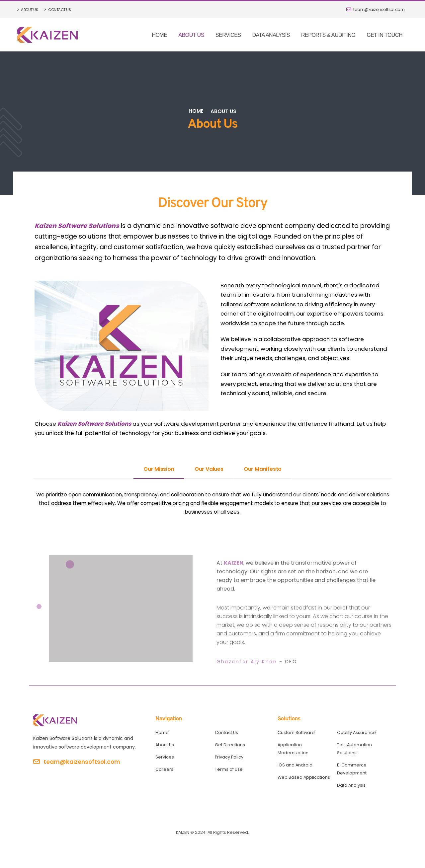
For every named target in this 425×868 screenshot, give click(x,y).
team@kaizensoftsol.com (375, 9)
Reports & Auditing (328, 35)
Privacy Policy (229, 757)
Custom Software (296, 732)
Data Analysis (271, 35)
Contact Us (57, 10)
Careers (164, 769)
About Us (28, 10)
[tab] (159, 470)
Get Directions (230, 745)
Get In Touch (384, 35)
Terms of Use (229, 769)
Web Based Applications (304, 777)
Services (228, 35)
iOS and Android (295, 765)
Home (159, 35)
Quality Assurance (356, 732)
